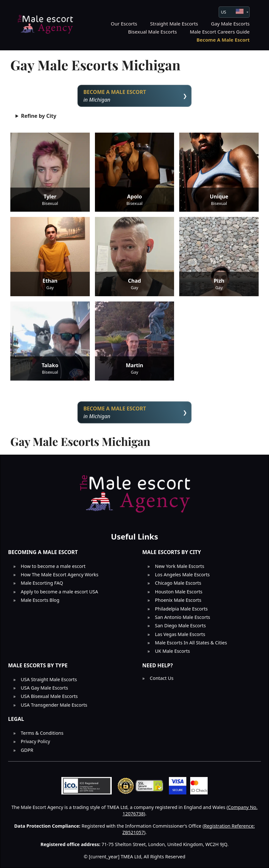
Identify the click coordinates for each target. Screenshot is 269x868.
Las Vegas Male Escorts (180, 634)
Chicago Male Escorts (178, 583)
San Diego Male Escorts (180, 626)
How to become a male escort (53, 566)
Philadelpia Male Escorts (181, 609)
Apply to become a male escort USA (59, 592)
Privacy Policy (35, 741)
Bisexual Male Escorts (153, 32)
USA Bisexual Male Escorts (49, 696)
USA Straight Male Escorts (49, 679)
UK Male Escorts (172, 651)
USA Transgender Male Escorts (54, 705)
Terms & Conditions (42, 733)
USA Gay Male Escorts (44, 688)
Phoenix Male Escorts (178, 600)
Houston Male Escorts (179, 592)
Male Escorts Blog (40, 600)
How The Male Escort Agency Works (59, 575)
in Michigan (134, 96)
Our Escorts (124, 24)
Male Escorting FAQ (42, 583)
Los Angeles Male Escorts (182, 575)
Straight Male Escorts (174, 24)
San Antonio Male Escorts (183, 617)
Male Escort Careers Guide (220, 32)
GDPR (27, 750)
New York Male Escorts (180, 566)
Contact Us (162, 678)
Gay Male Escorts (230, 24)
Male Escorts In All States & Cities (191, 643)
